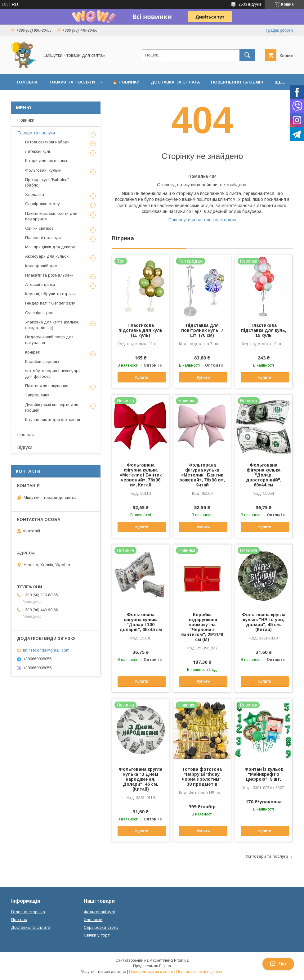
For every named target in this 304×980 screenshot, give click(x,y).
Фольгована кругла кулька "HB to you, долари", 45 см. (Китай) (264, 622)
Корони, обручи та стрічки (50, 294)
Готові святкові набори (47, 142)
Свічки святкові (40, 228)
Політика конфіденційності (200, 972)
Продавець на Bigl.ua (152, 966)
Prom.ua (181, 960)
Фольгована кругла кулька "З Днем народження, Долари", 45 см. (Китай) (141, 779)
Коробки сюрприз (42, 361)
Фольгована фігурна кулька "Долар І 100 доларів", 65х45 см (141, 622)
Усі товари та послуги (267, 856)
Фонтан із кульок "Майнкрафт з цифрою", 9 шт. (264, 774)
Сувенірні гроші (40, 313)
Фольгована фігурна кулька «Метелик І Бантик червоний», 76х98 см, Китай (141, 475)
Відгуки (25, 447)
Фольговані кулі (99, 912)
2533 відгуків (250, 4)
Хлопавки (93, 920)
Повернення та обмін (237, 82)
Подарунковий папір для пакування (49, 340)
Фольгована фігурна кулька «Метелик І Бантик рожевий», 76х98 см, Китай (202, 475)
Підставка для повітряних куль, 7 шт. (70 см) (202, 330)
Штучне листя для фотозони (53, 420)
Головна (27, 82)
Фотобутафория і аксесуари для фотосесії (53, 374)
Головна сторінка (28, 912)
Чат (278, 964)
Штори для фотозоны (46, 161)
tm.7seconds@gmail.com (46, 650)
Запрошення (37, 395)
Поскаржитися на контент (151, 972)
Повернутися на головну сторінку (202, 220)
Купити (142, 377)
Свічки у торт (97, 935)
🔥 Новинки (126, 82)
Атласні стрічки (40, 285)
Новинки (26, 120)
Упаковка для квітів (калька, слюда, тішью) (52, 325)
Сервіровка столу (42, 204)
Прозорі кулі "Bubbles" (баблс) (47, 182)
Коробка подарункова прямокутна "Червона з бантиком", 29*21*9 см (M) (202, 627)
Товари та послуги (72, 82)
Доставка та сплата (175, 82)
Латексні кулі (38, 151)
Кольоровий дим (41, 266)
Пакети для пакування (47, 386)
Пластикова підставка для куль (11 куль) (141, 330)
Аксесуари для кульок (47, 256)
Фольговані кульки (43, 170)
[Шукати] (247, 55)
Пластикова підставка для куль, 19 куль (264, 330)
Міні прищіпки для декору (50, 247)
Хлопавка (35, 194)
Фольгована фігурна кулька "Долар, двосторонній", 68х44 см (264, 475)
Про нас (26, 435)
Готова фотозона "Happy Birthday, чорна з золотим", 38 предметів (202, 777)
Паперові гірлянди (43, 238)
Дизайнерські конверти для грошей (52, 407)
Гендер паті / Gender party (50, 303)
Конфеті (33, 352)
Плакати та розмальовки (49, 275)
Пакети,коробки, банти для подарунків (51, 216)
